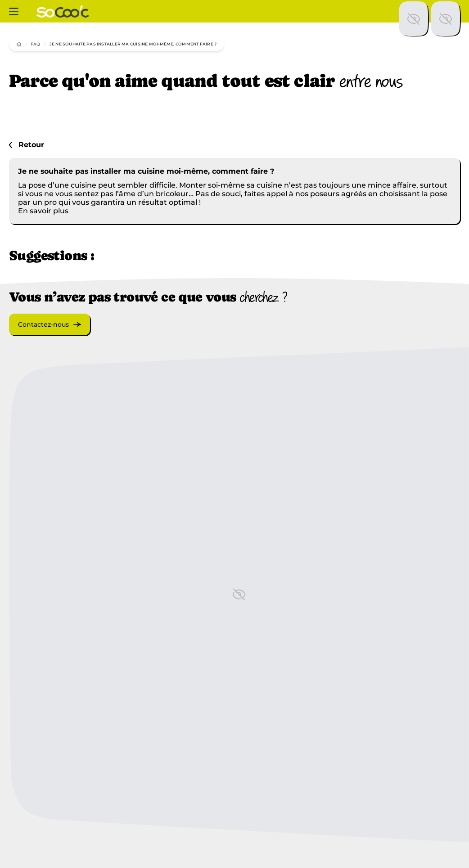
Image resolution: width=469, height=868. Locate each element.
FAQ (36, 44)
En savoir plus (43, 211)
